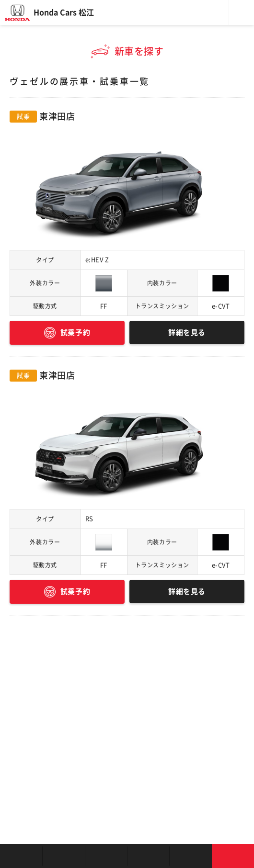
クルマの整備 (148, 856)
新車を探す (63, 856)
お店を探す (21, 856)
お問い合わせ (233, 856)
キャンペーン (190, 856)
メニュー (242, 12)
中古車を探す (106, 856)
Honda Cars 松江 (64, 12)
